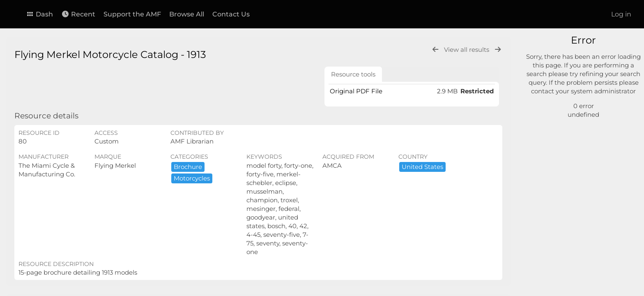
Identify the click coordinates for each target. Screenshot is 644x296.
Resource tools (353, 74)
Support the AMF (132, 14)
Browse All (187, 14)
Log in (621, 14)
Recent (78, 14)
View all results (467, 50)
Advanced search (564, 103)
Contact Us (231, 14)
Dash (39, 14)
